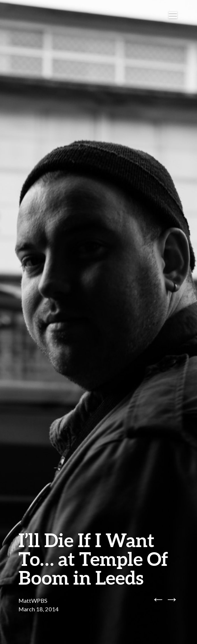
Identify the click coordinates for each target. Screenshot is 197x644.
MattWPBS (33, 601)
